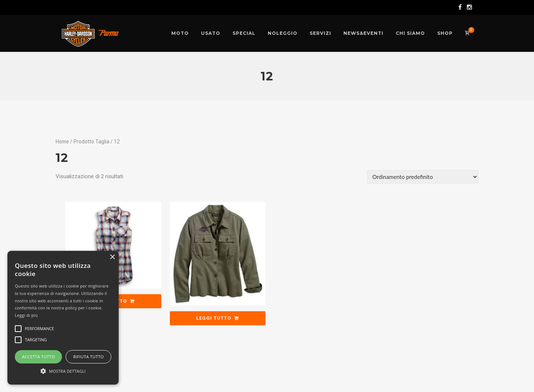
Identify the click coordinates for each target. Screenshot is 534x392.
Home (62, 142)
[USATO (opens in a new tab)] (211, 33)
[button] (63, 371)
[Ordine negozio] (423, 177)
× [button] (112, 257)
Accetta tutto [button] (38, 357)
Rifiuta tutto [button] (88, 357)
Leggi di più (26, 315)
